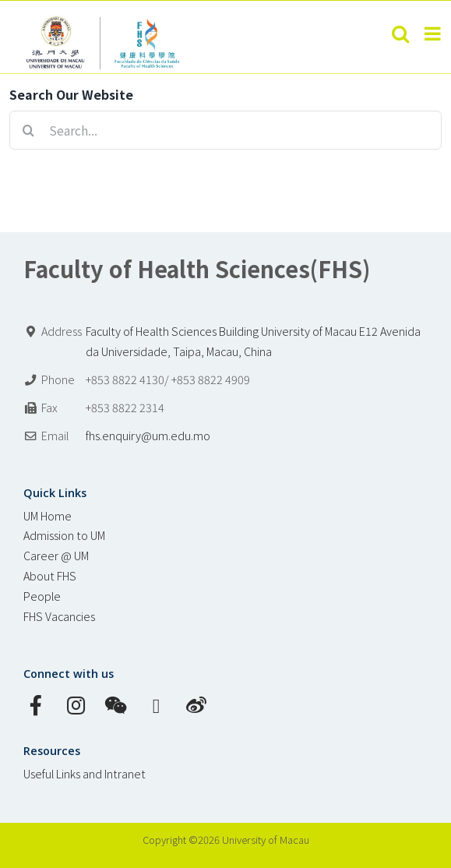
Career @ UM (56, 555)
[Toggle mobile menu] (434, 34)
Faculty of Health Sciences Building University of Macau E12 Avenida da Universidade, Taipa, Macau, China (253, 341)
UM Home (48, 515)
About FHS (50, 575)
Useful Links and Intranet (85, 773)
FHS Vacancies (59, 616)
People (42, 596)
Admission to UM (64, 535)
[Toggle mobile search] (400, 34)
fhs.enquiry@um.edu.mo (148, 435)
